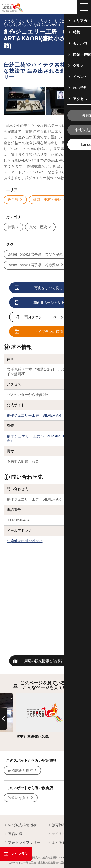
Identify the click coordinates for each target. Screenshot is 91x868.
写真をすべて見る (39, 288)
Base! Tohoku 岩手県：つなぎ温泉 (38, 254)
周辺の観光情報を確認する (46, 661)
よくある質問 (60, 843)
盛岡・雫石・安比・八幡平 (57, 200)
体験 (14, 227)
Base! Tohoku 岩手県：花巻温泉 (36, 265)
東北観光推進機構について (24, 825)
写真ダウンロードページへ (41, 317)
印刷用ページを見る (40, 303)
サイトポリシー (62, 834)
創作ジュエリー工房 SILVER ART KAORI (41, 415)
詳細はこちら (27, 695)
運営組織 (13, 834)
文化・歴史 (40, 227)
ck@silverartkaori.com (25, 541)
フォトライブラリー (22, 843)
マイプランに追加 (39, 332)
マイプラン (16, 854)
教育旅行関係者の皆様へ (67, 825)
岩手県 (15, 200)
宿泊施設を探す (23, 771)
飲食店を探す (21, 798)
